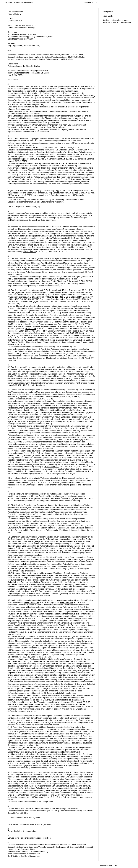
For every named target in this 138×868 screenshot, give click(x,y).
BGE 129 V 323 (77, 333)
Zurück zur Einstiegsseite (14, 2)
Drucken (29, 2)
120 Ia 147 (12, 299)
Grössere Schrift (90, 2)
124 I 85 (79, 297)
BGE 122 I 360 (57, 297)
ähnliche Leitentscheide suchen (116, 20)
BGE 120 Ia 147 (51, 467)
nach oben (113, 865)
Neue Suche (108, 16)
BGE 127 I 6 (22, 317)
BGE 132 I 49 (19, 385)
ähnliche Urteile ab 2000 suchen (117, 22)
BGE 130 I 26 (30, 252)
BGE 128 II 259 (67, 602)
